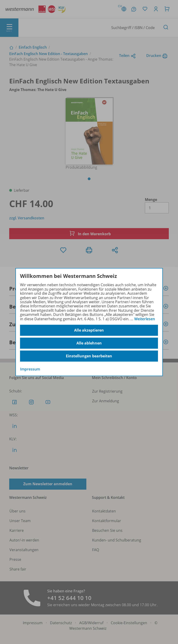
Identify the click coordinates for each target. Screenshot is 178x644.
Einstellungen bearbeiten (89, 356)
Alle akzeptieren (89, 330)
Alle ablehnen (89, 343)
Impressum (30, 369)
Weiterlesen (145, 319)
